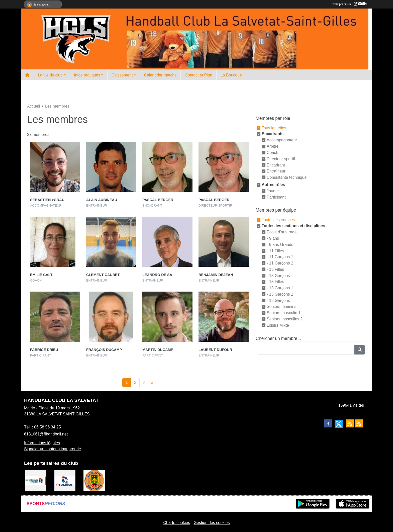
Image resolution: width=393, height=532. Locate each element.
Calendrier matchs (160, 75)
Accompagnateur (282, 140)
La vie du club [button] (50, 75)
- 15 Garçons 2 (280, 294)
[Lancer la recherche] (360, 350)
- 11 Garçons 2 (280, 263)
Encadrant (276, 165)
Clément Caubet (103, 275)
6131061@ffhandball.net (46, 434)
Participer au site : (349, 4)
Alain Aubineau (102, 200)
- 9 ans (273, 238)
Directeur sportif (281, 159)
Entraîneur (276, 171)
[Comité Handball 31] (36, 480)
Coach (272, 153)
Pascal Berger (158, 200)
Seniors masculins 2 (285, 319)
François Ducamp (104, 350)
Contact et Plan (198, 75)
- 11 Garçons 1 (280, 257)
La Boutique (231, 75)
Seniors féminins (281, 306)
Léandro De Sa (157, 275)
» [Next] (152, 382)
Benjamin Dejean (216, 275)
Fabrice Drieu (44, 350)
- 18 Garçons (278, 300)
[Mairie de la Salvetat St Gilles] (94, 480)
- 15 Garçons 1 (280, 288)
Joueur (273, 191)
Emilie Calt (41, 275)
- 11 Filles (275, 251)
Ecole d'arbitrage (282, 232)
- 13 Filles (275, 269)
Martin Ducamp (158, 350)
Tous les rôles (274, 128)
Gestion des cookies (212, 523)
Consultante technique (287, 177)
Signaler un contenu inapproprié (53, 449)
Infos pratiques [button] (87, 75)
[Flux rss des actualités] (350, 423)
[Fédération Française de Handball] (65, 480)
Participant (276, 197)
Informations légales (42, 443)
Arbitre (273, 146)
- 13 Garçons (278, 275)
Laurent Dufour (215, 350)
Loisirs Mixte (278, 325)
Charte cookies (177, 523)
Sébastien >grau (47, 200)
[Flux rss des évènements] (359, 423)
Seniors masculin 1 (284, 313)
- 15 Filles (275, 282)
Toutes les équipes (278, 220)
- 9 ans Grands (280, 245)
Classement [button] (122, 75)
